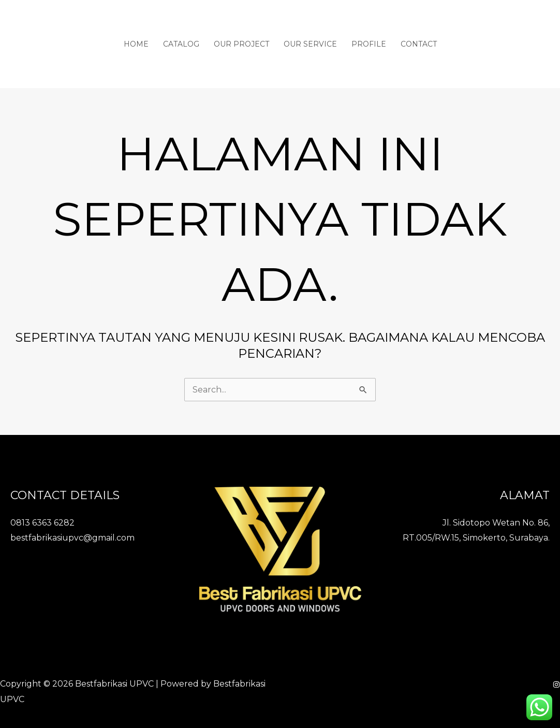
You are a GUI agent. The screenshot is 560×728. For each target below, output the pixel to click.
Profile (369, 44)
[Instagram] (556, 685)
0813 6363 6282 (42, 523)
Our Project (241, 44)
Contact (419, 44)
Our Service (310, 44)
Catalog (181, 44)
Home (136, 44)
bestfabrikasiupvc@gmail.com (72, 538)
